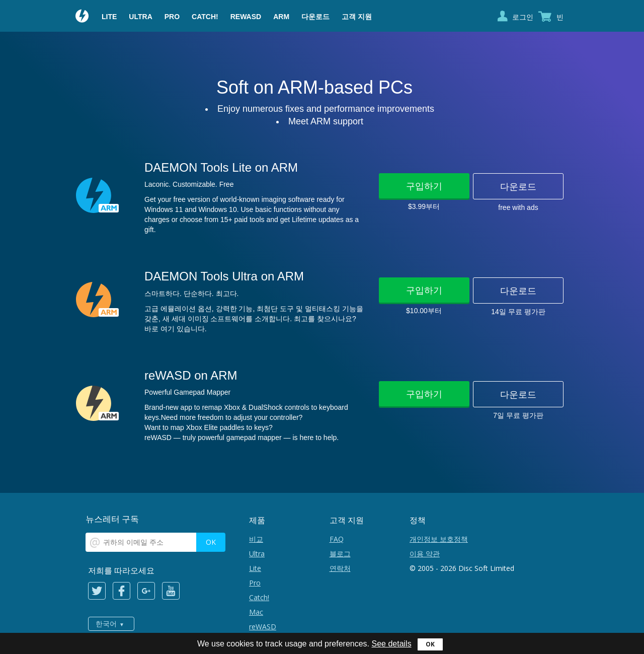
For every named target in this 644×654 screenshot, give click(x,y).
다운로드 (315, 17)
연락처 (340, 568)
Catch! (205, 17)
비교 (256, 539)
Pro (172, 17)
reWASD (246, 17)
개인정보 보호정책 (439, 539)
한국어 (106, 624)
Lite (109, 17)
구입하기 (424, 186)
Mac (256, 612)
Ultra (140, 17)
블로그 (340, 554)
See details (391, 644)
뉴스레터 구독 (112, 519)
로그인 (523, 17)
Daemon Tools (83, 17)
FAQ (337, 539)
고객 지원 (357, 17)
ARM (281, 17)
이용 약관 (425, 554)
